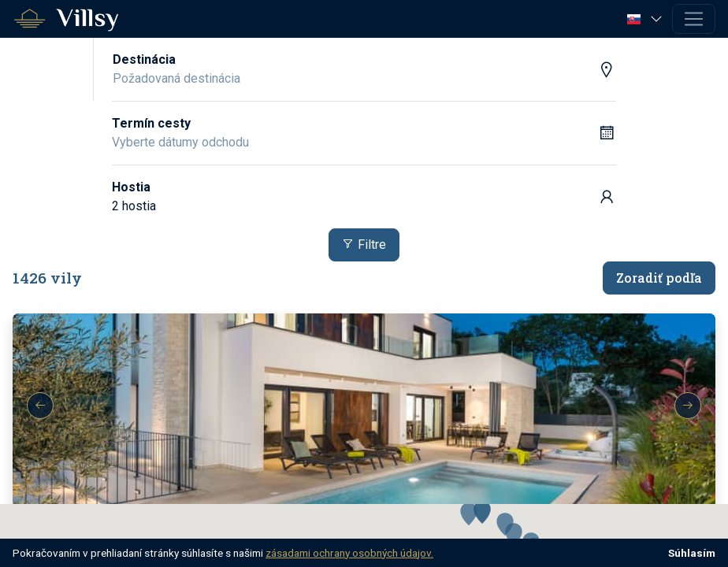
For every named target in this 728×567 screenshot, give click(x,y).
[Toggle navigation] (694, 19)
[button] (646, 19)
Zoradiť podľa (659, 278)
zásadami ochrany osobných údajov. (349, 553)
